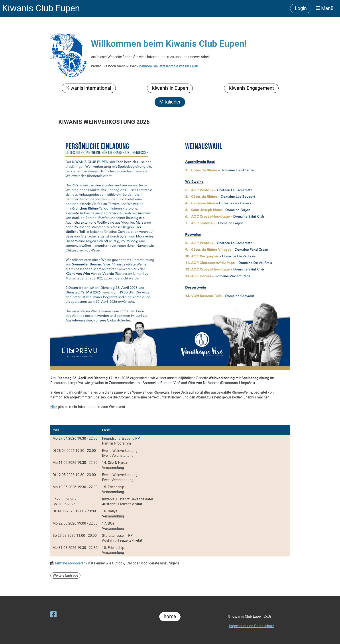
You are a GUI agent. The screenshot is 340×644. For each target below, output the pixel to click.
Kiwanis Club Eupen (41, 8)
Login (301, 8)
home (170, 616)
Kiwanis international (89, 88)
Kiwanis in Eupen (170, 88)
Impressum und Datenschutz (251, 626)
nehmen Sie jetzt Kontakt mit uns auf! (169, 66)
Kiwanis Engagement (251, 88)
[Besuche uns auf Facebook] (53, 615)
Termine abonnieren (70, 563)
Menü (325, 8)
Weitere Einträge (65, 575)
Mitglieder (170, 102)
